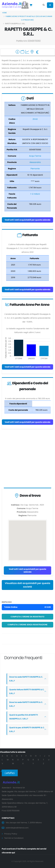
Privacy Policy (11, 834)
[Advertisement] (27, 459)
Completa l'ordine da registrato (28, 617)
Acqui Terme (35, 156)
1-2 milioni (35, 194)
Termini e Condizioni (14, 838)
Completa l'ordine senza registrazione (28, 625)
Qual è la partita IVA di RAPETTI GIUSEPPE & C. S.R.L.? (24, 717)
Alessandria (35, 162)
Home (5, 13)
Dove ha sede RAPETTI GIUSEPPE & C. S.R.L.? (26, 679)
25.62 (35, 119)
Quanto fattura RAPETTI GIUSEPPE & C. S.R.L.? (27, 691)
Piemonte (35, 169)
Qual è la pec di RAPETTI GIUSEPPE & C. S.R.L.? (27, 729)
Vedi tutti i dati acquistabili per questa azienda (27, 220)
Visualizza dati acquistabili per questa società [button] (27, 585)
